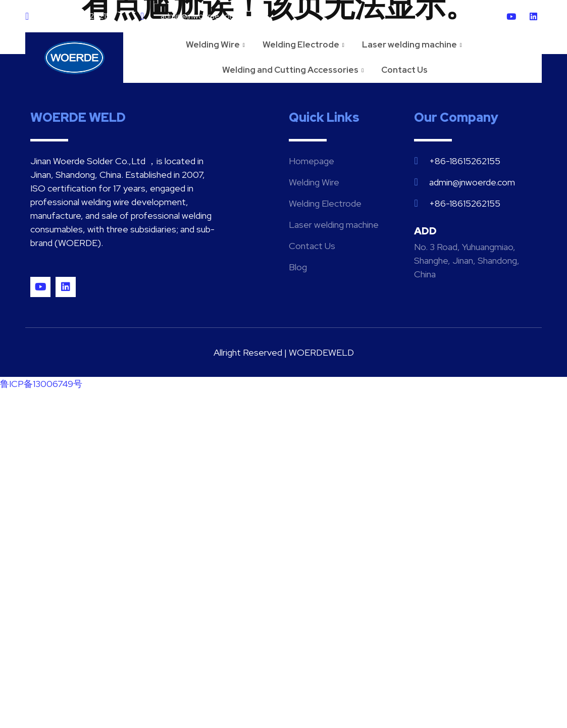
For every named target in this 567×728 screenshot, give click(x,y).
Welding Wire (217, 44)
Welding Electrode (305, 44)
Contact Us (404, 70)
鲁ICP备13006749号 (41, 384)
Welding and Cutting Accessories (294, 70)
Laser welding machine (413, 44)
